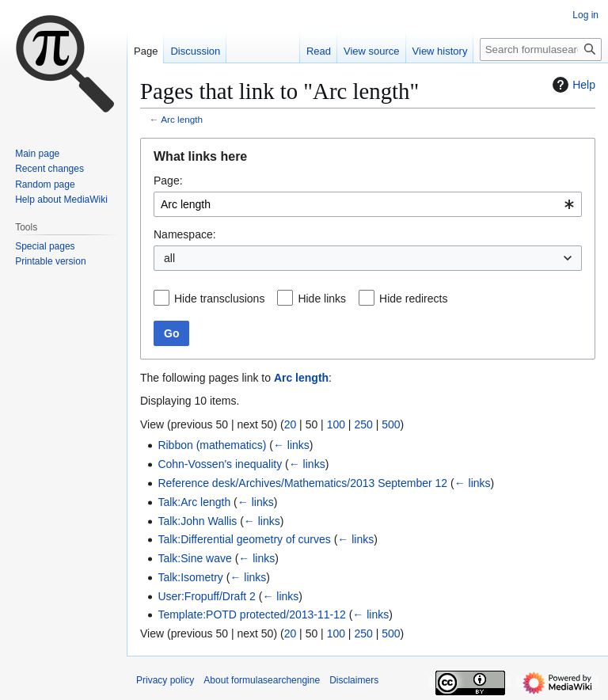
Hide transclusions (219, 299)
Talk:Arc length (194, 502)
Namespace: (185, 234)
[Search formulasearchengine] (541, 49)
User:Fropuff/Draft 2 (206, 596)
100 (336, 424)
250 (363, 424)
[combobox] (368, 204)
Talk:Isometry (190, 577)
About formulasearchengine (262, 680)
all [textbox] (169, 258)
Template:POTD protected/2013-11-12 (251, 614)
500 (391, 424)
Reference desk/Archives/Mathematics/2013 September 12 (302, 483)
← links (291, 445)
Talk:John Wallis (197, 521)
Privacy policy (165, 680)
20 (291, 424)
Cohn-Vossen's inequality (220, 464)
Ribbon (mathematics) (212, 445)
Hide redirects (413, 299)
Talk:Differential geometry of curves (244, 539)
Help (572, 85)
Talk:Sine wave (194, 558)
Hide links (322, 299)
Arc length (182, 119)
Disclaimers (354, 680)
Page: (168, 181)
